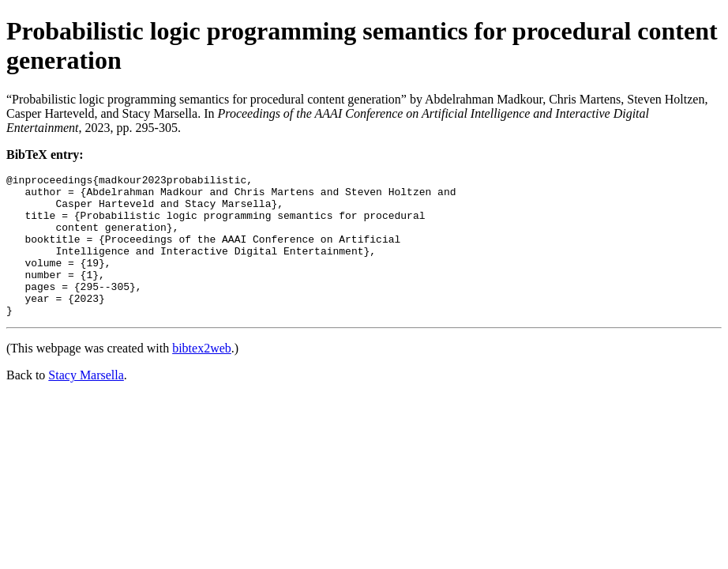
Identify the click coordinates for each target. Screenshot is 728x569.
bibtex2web (202, 377)
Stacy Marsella (86, 403)
